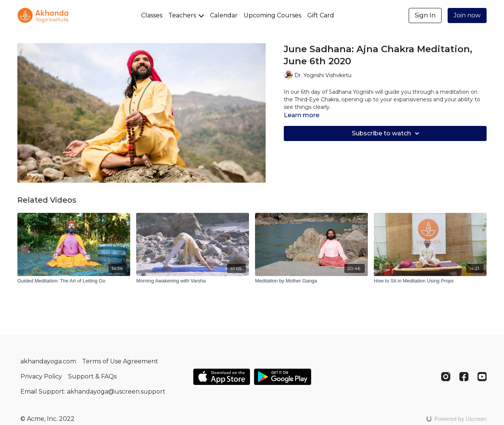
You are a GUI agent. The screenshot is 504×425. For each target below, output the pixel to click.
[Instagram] (446, 377)
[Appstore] (222, 377)
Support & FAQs (92, 376)
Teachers (186, 15)
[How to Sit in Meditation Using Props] (430, 281)
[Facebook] (464, 377)
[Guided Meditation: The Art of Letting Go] (74, 281)
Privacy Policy (41, 376)
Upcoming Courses (272, 15)
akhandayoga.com (48, 361)
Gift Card (321, 15)
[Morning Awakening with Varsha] (193, 281)
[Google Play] (283, 377)
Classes (152, 15)
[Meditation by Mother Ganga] (311, 281)
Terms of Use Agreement (120, 361)
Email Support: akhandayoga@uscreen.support (93, 392)
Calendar (224, 15)
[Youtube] (482, 377)
